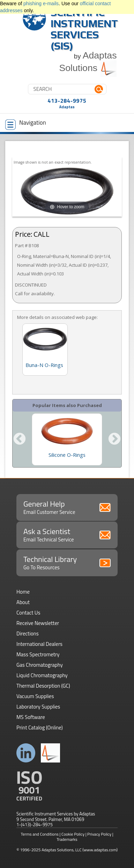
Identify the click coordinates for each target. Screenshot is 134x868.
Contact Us (28, 613)
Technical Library (67, 562)
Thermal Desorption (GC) (43, 686)
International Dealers (39, 644)
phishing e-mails (41, 3)
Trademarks (67, 839)
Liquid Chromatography (42, 675)
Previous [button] (20, 439)
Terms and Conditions (40, 834)
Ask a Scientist (67, 534)
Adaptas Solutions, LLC (62, 850)
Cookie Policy (73, 834)
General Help (67, 507)
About (23, 602)
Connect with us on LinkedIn (26, 753)
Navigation (26, 124)
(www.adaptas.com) (100, 850)
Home (23, 592)
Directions (28, 634)
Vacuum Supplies (35, 696)
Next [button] (114, 439)
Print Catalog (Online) (40, 728)
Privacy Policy (99, 834)
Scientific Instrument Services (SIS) (84, 29)
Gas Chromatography (40, 665)
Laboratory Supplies (38, 707)
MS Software (31, 717)
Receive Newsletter (38, 623)
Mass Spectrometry (38, 654)
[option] (67, 439)
